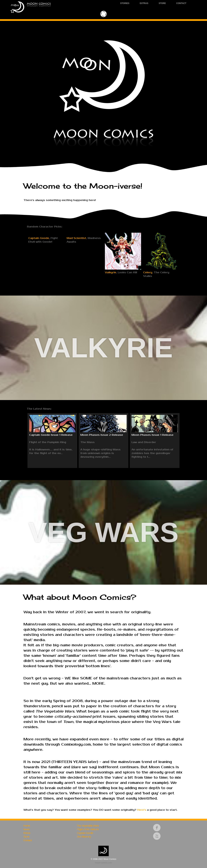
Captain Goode (39, 272)
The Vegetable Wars (88, 826)
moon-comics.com (103, 863)
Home (27, 826)
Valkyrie (111, 272)
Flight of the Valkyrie (88, 829)
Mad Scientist (76, 272)
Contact (181, 3)
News (27, 829)
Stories (125, 3)
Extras (144, 3)
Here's (142, 810)
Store (162, 3)
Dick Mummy (84, 837)
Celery (148, 272)
